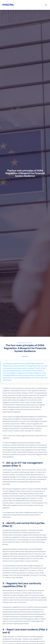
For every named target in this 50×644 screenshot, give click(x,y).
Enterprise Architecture (25, 343)
